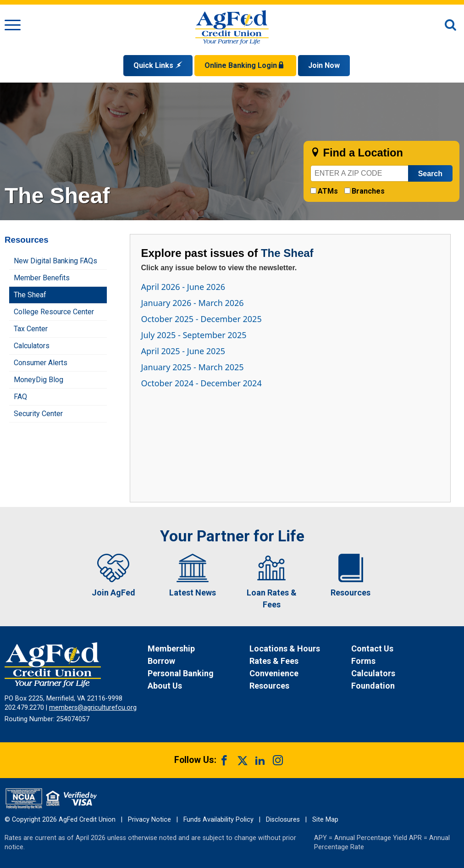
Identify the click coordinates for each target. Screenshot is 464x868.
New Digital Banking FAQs (55, 261)
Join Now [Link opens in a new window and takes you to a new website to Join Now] (324, 65)
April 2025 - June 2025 (183, 351)
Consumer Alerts (41, 363)
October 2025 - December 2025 (202, 319)
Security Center (38, 414)
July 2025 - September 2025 (194, 335)
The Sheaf (30, 295)
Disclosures (283, 820)
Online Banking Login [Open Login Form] (245, 65)
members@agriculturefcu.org (93, 708)
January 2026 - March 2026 (193, 303)
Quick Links (158, 65)
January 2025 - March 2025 (193, 367)
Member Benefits (42, 278)
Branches (368, 191)
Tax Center (31, 329)
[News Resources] (299, 686)
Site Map (325, 820)
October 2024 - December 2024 (202, 383)
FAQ (20, 397)
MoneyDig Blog (39, 380)
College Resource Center (54, 312)
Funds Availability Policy (218, 820)
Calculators (32, 346)
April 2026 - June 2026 (183, 287)
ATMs (328, 191)
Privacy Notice (149, 820)
